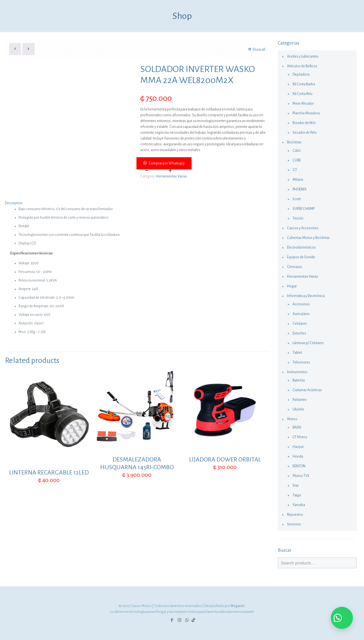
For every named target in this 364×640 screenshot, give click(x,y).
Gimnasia (294, 267)
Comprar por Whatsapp (167, 163)
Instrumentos (297, 372)
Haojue (298, 447)
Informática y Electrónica (306, 296)
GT (295, 170)
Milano (298, 180)
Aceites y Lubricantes (303, 56)
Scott (297, 199)
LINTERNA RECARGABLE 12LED (49, 473)
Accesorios (301, 304)
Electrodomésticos (301, 247)
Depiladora (301, 74)
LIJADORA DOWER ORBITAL (225, 460)
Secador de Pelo (305, 133)
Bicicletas (294, 142)
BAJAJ (297, 427)
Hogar (292, 286)
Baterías (299, 380)
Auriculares (301, 314)
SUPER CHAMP (304, 209)
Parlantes (300, 400)
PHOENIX (300, 189)
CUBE (297, 160)
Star (296, 486)
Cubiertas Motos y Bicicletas (308, 238)
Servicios (294, 524)
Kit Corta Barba (304, 84)
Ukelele (298, 409)
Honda (298, 456)
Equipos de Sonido (301, 257)
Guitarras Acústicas (307, 390)
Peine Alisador (303, 104)
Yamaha (299, 505)
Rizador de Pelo (304, 123)
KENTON (299, 466)
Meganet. (238, 606)
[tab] (137, 203)
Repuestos (295, 515)
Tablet (297, 353)
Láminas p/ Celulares (308, 343)
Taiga (297, 495)
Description (14, 203)
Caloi (297, 151)
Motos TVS (301, 476)
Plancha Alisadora (306, 113)
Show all (256, 50)
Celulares (300, 324)
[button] (203, 163)
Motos (292, 419)
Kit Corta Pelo (303, 94)
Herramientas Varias (171, 176)
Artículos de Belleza (302, 66)
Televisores (301, 362)
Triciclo (298, 218)
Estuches (299, 333)
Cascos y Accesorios (303, 228)
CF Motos (300, 437)
